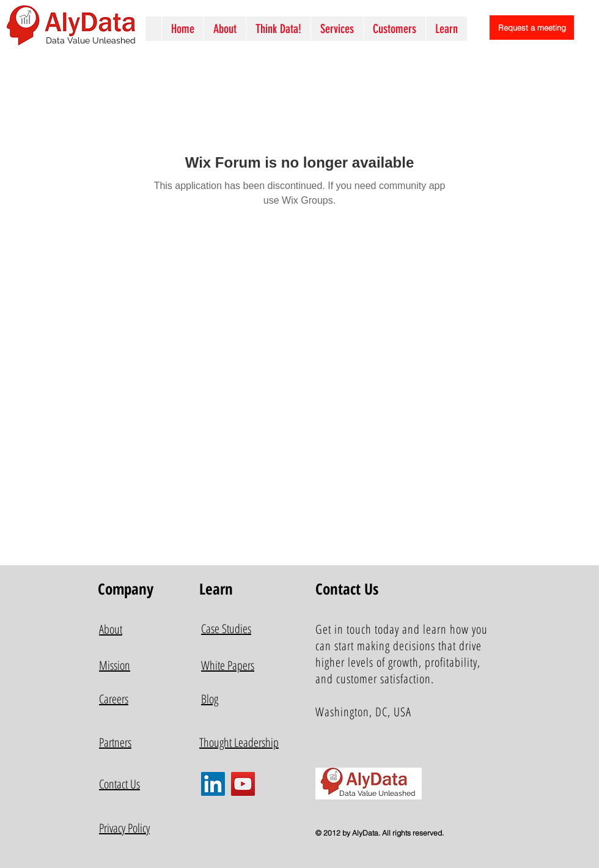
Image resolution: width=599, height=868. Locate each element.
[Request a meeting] (532, 28)
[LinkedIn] (213, 784)
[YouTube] (243, 784)
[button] (337, 29)
